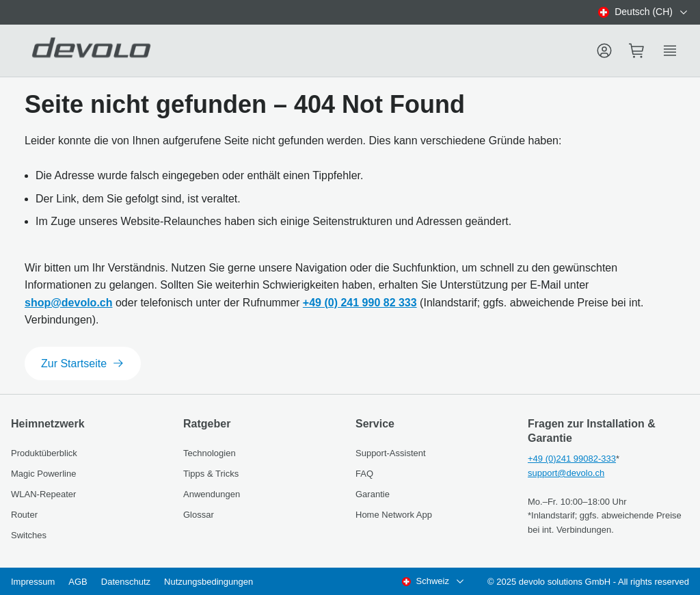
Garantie (373, 494)
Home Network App (394, 515)
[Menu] (604, 51)
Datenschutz (126, 582)
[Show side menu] (670, 51)
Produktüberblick (44, 453)
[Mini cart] (637, 51)
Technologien (210, 453)
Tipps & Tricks (211, 474)
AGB (78, 582)
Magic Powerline (43, 474)
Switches (29, 535)
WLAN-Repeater (43, 494)
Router (24, 515)
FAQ (364, 474)
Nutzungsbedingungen (208, 582)
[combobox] (644, 12)
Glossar (199, 515)
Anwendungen (212, 494)
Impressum (33, 582)
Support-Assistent (391, 453)
